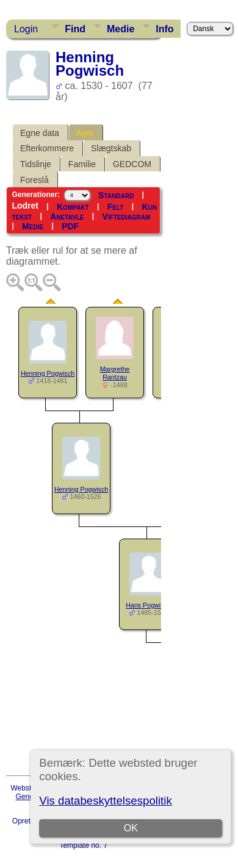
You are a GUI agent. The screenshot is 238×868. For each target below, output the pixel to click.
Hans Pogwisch (148, 605)
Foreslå (34, 180)
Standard (116, 195)
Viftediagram (127, 217)
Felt (116, 207)
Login (26, 29)
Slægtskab (111, 148)
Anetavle (67, 217)
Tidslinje (36, 164)
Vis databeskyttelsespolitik (105, 801)
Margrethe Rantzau (115, 373)
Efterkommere (47, 148)
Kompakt (73, 207)
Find (75, 29)
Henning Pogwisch (48, 373)
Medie (121, 29)
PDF (70, 226)
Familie (82, 164)
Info (164, 29)
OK (131, 828)
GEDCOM (132, 164)
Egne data (40, 133)
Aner (85, 133)
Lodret (25, 206)
